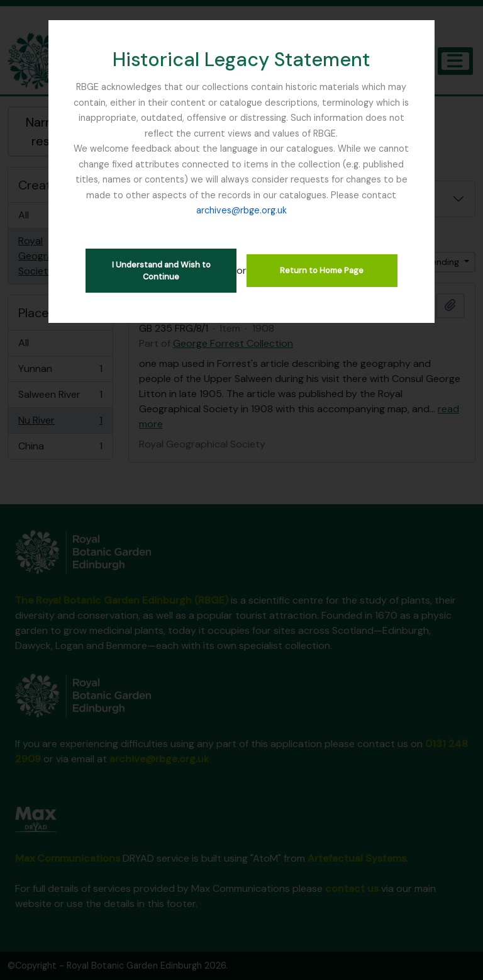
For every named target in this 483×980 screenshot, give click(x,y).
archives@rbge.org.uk (241, 210)
